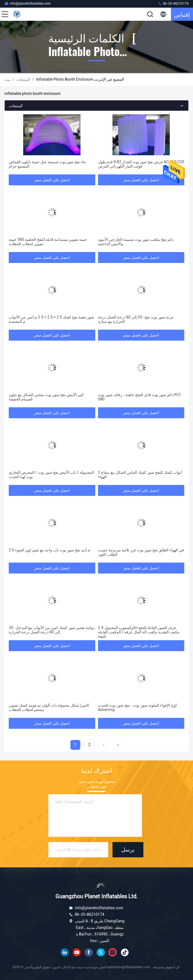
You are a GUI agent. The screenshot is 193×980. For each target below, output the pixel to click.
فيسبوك (89, 952)
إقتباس (182, 14)
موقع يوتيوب (77, 952)
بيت (7, 80)
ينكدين (65, 952)
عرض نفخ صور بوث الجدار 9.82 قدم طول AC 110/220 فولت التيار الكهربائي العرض (141, 164)
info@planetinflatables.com (27, 3)
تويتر (101, 952)
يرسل (128, 850)
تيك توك (125, 952)
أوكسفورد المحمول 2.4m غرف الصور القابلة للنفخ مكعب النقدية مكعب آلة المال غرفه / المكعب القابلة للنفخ (139, 632)
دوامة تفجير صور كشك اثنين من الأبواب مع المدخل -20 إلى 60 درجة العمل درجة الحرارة (52, 630)
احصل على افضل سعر (52, 180)
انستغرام (113, 952)
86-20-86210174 (173, 3)
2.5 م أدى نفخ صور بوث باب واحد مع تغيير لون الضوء (49, 550)
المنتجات (23, 80)
